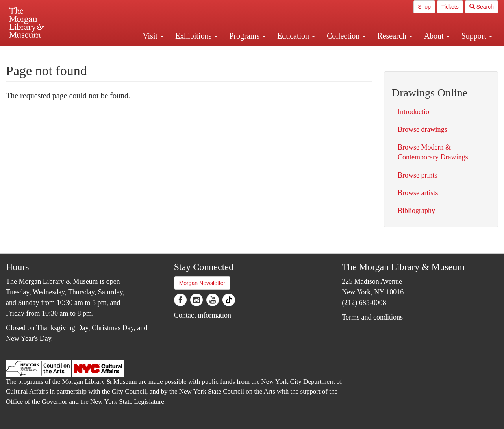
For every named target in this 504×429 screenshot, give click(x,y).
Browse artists (418, 193)
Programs (247, 36)
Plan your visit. (158, 53)
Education (296, 36)
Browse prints (418, 175)
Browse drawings (422, 129)
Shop (424, 7)
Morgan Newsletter (202, 283)
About (437, 36)
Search (482, 7)
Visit (153, 36)
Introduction (415, 112)
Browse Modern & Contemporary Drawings (433, 152)
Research (395, 36)
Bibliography (416, 211)
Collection (346, 36)
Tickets (450, 7)
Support (477, 36)
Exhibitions (196, 36)
